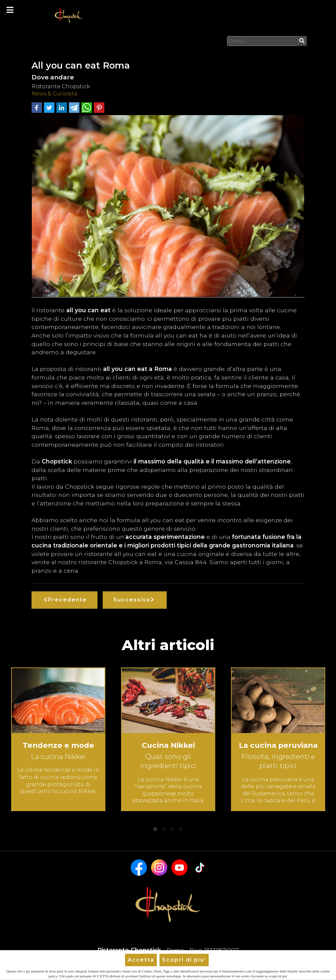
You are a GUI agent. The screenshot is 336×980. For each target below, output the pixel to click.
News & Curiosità (54, 94)
